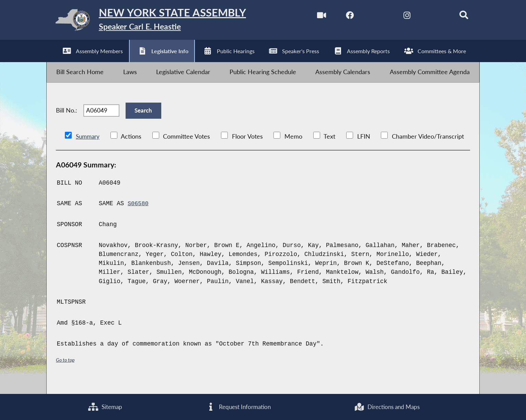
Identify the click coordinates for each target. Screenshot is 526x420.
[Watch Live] (313, 17)
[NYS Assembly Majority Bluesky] (429, 17)
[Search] (458, 17)
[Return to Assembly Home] (155, 22)
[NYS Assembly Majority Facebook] (343, 17)
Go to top (66, 371)
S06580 (138, 214)
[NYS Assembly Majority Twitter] (371, 17)
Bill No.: (67, 119)
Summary (89, 147)
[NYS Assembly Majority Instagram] (400, 17)
